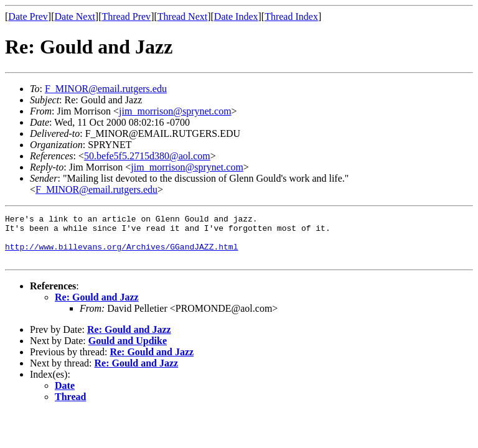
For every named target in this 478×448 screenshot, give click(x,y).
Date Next (75, 16)
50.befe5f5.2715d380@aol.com (147, 156)
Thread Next (182, 16)
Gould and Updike (128, 350)
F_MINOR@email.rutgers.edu (106, 89)
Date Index (236, 16)
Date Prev (28, 16)
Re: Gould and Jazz (97, 306)
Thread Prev (126, 16)
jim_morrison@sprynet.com (175, 111)
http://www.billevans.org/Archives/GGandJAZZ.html (121, 254)
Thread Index (291, 16)
